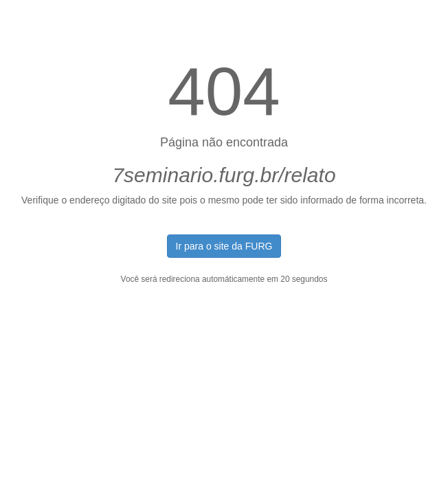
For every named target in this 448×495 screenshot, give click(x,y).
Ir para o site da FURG (224, 246)
